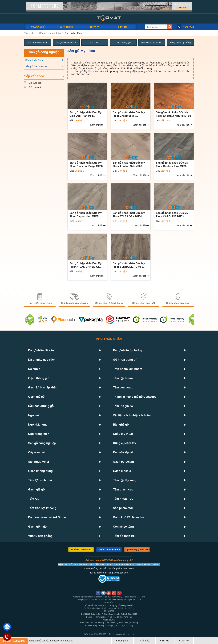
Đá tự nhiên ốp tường (180, 43)
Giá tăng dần (35, 83)
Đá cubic (95, 43)
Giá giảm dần (35, 87)
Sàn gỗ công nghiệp (50, 33)
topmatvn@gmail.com (137, 550)
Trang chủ (30, 33)
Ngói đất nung (38, 425)
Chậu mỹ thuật (123, 434)
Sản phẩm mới (123, 508)
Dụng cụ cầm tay (125, 443)
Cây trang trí (37, 453)
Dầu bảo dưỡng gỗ (41, 406)
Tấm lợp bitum (123, 378)
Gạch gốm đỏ (37, 527)
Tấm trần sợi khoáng (42, 508)
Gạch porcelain (123, 462)
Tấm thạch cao (123, 490)
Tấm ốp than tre (124, 536)
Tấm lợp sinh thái (40, 480)
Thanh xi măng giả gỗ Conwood (135, 397)
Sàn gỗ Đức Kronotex (37, 66)
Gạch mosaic (122, 471)
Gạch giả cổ (36, 397)
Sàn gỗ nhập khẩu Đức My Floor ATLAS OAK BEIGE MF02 (86, 267)
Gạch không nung (40, 471)
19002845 (188, 27)
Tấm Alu (34, 499)
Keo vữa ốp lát (123, 453)
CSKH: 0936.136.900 (109, 550)
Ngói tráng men (39, 434)
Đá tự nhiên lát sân (38, 43)
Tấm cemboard (123, 388)
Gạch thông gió (123, 43)
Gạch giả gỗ (36, 490)
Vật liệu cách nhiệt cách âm (132, 415)
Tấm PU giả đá (123, 406)
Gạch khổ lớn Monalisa (129, 518)
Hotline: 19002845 (81, 550)
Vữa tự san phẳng (40, 536)
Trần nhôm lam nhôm (128, 369)
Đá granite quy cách (66, 43)
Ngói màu (35, 415)
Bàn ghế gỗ (121, 425)
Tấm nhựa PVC (123, 499)
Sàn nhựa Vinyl (39, 462)
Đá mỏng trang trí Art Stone (47, 518)
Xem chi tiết (98, 125)
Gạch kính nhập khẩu (152, 43)
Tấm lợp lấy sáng (125, 480)
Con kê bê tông (123, 527)
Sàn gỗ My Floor (74, 33)
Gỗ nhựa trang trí (125, 360)
